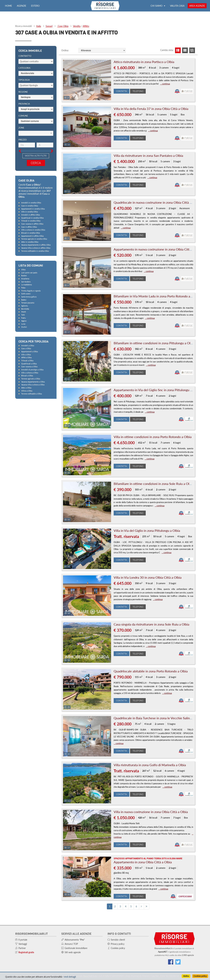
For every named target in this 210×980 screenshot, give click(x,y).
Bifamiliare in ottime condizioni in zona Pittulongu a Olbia (154, 343)
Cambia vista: (167, 50)
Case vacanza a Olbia (29, 367)
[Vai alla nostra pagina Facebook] (171, 962)
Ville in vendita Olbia (29, 212)
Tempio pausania (28, 303)
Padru (23, 318)
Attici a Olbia (26, 388)
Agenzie (22, 6)
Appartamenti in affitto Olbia (32, 236)
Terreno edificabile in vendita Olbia (35, 251)
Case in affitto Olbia (29, 227)
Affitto (86, 26)
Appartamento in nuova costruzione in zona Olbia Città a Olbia (158, 249)
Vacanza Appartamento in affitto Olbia (36, 245)
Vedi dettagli (70, 977)
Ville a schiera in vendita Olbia (33, 230)
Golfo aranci (26, 294)
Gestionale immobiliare (76, 948)
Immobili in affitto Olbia (31, 215)
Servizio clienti (118, 940)
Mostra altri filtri (36, 156)
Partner (22, 948)
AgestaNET (163, 952)
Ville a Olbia (26, 355)
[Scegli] (36, 133)
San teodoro (26, 282)
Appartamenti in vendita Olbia (33, 209)
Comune (23, 116)
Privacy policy (118, 944)
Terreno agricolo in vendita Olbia (34, 239)
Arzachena (25, 279)
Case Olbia (63, 26)
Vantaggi (23, 944)
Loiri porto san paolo (29, 273)
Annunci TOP (71, 944)
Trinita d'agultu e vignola (31, 291)
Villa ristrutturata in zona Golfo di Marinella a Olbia (150, 765)
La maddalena (26, 285)
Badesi (24, 300)
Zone (21, 128)
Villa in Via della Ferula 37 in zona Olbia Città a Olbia (151, 109)
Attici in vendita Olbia (30, 242)
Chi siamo (158, 6)
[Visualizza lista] (178, 50)
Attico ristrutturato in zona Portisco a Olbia (144, 62)
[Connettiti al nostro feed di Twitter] (178, 962)
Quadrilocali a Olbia (29, 364)
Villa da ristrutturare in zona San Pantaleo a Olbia (148, 155)
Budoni (24, 276)
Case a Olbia (26, 348)
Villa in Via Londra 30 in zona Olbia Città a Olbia (148, 577)
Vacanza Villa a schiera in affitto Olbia (36, 248)
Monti (24, 312)
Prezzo (23, 140)
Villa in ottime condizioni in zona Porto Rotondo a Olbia (153, 437)
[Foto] (87, 80)
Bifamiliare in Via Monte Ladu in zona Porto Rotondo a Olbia (156, 296)
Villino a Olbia (27, 391)
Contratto (25, 56)
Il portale (23, 940)
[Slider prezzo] (16, 137)
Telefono (138, 91)
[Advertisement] (40, 452)
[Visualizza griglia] (185, 50)
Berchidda (25, 309)
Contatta (122, 91)
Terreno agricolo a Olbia (31, 379)
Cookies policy (200, 976)
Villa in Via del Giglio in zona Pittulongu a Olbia (147, 530)
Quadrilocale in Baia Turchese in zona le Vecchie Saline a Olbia (158, 718)
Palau (23, 288)
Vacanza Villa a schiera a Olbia (33, 385)
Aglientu (25, 306)
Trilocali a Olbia (27, 361)
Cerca (36, 163)
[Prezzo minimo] (27, 145)
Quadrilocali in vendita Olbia (32, 218)
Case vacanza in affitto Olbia (32, 224)
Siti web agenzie (73, 952)
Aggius (24, 321)
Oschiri (24, 327)
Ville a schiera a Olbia (30, 373)
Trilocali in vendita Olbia (31, 221)
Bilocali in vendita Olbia (31, 233)
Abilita (186, 976)
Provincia (24, 104)
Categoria (24, 68)
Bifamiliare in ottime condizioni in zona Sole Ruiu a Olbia (154, 484)
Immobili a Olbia (28, 345)
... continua (165, 84)
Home (9, 6)
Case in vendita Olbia (30, 206)
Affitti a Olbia (26, 357)
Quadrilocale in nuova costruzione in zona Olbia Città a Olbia (157, 202)
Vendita (77, 26)
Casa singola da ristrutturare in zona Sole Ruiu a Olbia (151, 624)
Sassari (49, 26)
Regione (23, 92)
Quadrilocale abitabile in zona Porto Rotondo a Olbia (151, 671)
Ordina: (65, 50)
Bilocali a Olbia (27, 376)
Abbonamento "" (75, 940)
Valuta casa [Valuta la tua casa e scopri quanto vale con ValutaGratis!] (177, 6)
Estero (35, 6)
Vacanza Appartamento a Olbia (33, 382)
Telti (23, 315)
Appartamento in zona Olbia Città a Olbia (143, 862)
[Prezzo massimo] (45, 145)
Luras (23, 324)
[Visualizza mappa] (192, 50)
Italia (39, 26)
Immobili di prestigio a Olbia (32, 370)
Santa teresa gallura (29, 297)
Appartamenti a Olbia (29, 351)
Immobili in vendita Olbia (31, 203)
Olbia (23, 270)
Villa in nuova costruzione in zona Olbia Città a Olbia (151, 812)
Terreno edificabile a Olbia (31, 394)
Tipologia (24, 80)
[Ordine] (102, 50)
